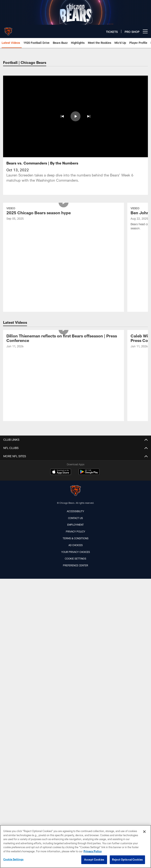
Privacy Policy (75, 479)
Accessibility (75, 458)
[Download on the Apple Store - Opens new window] (61, 419)
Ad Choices (76, 492)
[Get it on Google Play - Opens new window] (89, 421)
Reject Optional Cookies (127, 860)
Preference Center (75, 512)
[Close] (144, 832)
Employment (75, 472)
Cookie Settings (75, 506)
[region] (75, 847)
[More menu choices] (145, 31)
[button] (62, 116)
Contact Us (75, 465)
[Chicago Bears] (75, 438)
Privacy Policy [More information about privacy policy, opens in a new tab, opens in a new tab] (93, 851)
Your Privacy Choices (76, 499)
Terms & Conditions (76, 485)
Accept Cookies (94, 860)
